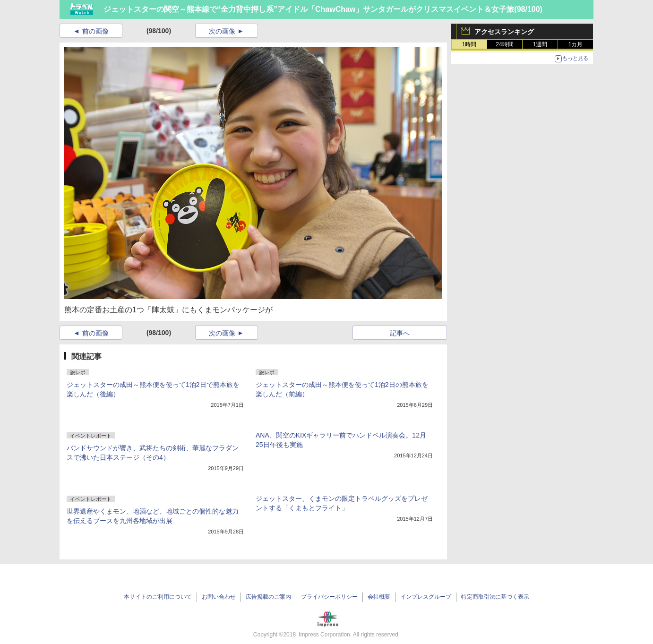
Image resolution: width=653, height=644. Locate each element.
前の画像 (95, 31)
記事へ (400, 333)
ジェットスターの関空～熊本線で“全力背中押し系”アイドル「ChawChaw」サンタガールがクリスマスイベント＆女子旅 (309, 9)
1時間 (469, 44)
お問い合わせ (219, 597)
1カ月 (576, 44)
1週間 (540, 44)
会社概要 (379, 597)
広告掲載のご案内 (268, 597)
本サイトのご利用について (158, 597)
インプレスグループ (426, 597)
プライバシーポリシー (329, 597)
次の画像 (222, 31)
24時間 (504, 44)
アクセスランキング (504, 32)
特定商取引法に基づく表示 (495, 597)
